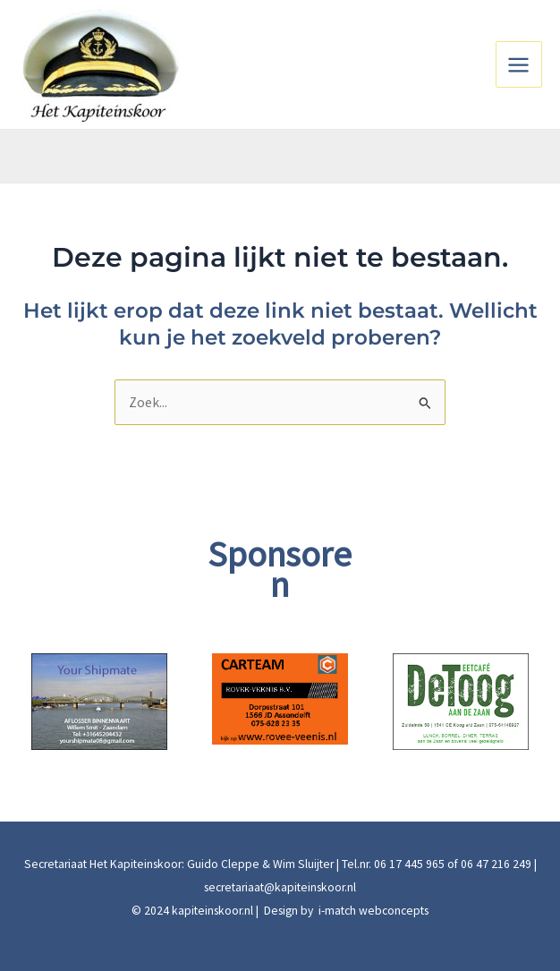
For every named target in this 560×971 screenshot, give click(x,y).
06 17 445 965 (409, 864)
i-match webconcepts (372, 911)
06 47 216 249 (496, 864)
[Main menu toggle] (519, 64)
